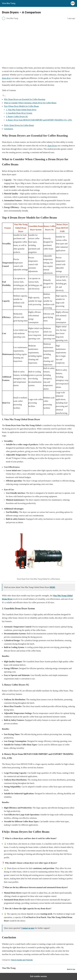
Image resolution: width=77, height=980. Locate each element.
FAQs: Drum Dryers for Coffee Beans (19, 125)
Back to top (71, 969)
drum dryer (6, 78)
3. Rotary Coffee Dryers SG (17, 116)
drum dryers (52, 146)
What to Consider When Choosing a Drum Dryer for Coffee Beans (30, 103)
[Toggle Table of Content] (4, 96)
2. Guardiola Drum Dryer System (19, 113)
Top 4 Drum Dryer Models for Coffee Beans (21, 106)
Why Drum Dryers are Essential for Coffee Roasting (25, 99)
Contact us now (28, 928)
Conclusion (8, 129)
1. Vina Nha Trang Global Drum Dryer (21, 110)
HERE (52, 587)
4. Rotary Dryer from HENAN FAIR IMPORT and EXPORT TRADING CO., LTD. (39, 120)
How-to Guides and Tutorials (22, 960)
